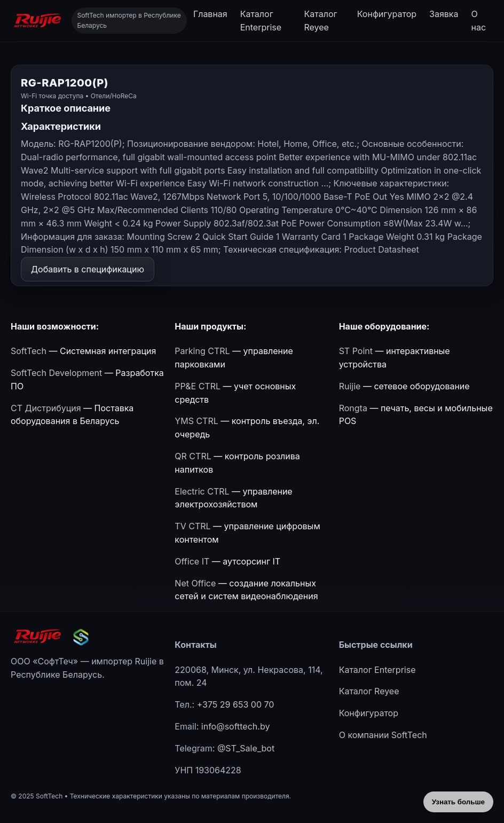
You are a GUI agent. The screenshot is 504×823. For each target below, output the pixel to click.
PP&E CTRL (198, 386)
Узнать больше (458, 802)
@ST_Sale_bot (246, 748)
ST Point (356, 351)
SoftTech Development (56, 373)
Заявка (444, 14)
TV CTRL (192, 526)
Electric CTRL (202, 491)
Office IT (192, 561)
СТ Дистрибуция (46, 408)
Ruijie (350, 386)
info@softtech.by (236, 726)
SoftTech (29, 351)
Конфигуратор (387, 14)
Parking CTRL (202, 351)
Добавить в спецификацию (88, 269)
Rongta (353, 408)
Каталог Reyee (321, 21)
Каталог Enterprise (261, 21)
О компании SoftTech (383, 735)
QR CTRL (193, 456)
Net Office (195, 583)
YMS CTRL (196, 421)
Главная (210, 14)
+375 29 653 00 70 (236, 704)
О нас (479, 21)
